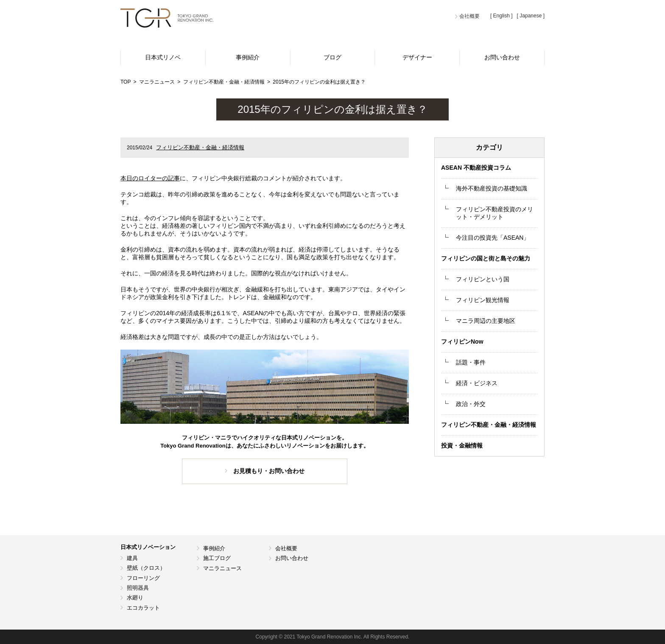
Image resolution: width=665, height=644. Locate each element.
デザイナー (417, 57)
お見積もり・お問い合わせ (269, 471)
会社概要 (469, 16)
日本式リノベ (163, 57)
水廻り (135, 598)
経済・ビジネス (477, 383)
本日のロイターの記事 (150, 178)
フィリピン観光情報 (483, 300)
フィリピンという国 (483, 279)
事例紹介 (248, 57)
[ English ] (502, 16)
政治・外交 (471, 404)
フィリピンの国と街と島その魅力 (486, 258)
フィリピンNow (462, 342)
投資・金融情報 (462, 445)
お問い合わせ (502, 57)
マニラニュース (222, 568)
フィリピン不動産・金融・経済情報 (200, 147)
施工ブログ (217, 558)
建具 (132, 558)
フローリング (143, 578)
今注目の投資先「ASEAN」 (493, 238)
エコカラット (143, 608)
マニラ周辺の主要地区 (486, 321)
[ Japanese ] (531, 16)
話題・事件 (471, 362)
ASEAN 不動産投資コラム (476, 168)
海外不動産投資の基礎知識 (492, 188)
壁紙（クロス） (146, 568)
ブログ (332, 57)
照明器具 (138, 588)
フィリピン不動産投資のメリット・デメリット (495, 213)
